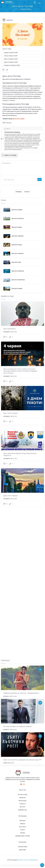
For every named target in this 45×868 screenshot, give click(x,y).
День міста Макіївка (18, 236)
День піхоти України (11, 414)
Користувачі (22, 824)
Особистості (23, 807)
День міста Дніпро (17, 210)
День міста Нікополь (18, 253)
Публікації (23, 827)
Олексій (5, 766)
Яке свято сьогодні (23, 798)
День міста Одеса (17, 227)
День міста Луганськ (18, 218)
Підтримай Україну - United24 (23, 839)
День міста (23, 810)
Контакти (23, 833)
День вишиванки (10, 329)
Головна (16, 9)
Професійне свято (23, 813)
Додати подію (22, 853)
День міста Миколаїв (18, 271)
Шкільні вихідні (22, 804)
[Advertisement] (23, 584)
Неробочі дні (22, 801)
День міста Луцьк (17, 245)
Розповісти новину (23, 850)
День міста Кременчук (18, 280)
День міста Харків (19, 119)
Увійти (39, 3)
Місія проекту (23, 830)
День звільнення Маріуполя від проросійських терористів (21, 455)
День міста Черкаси (11, 496)
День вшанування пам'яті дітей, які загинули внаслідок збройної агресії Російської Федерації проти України (22, 371)
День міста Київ (16, 262)
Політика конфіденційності (31, 863)
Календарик (9, 20)
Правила (21, 863)
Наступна (27, 192)
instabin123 (6, 697)
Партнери (23, 836)
